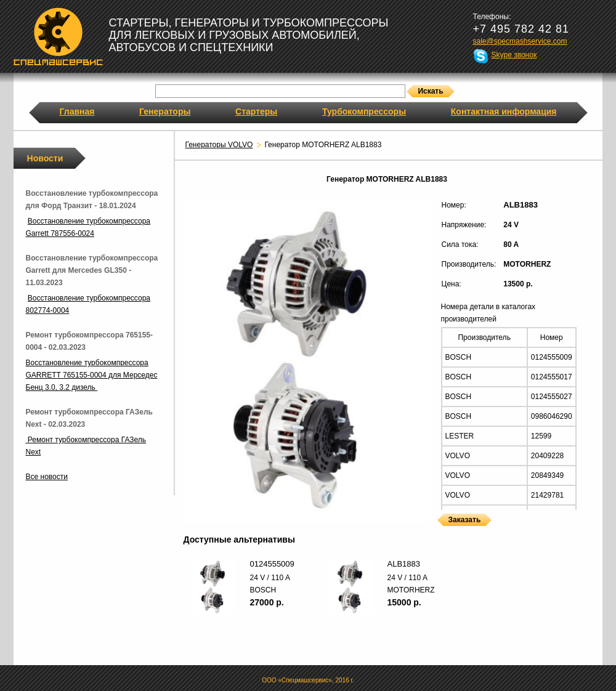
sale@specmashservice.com (520, 41)
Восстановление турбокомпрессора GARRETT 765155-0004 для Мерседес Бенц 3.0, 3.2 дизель (92, 375)
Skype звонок (514, 55)
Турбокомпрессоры (364, 111)
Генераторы (165, 111)
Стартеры (256, 111)
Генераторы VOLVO (219, 145)
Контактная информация (504, 111)
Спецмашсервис (58, 36)
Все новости (47, 477)
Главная (77, 111)
